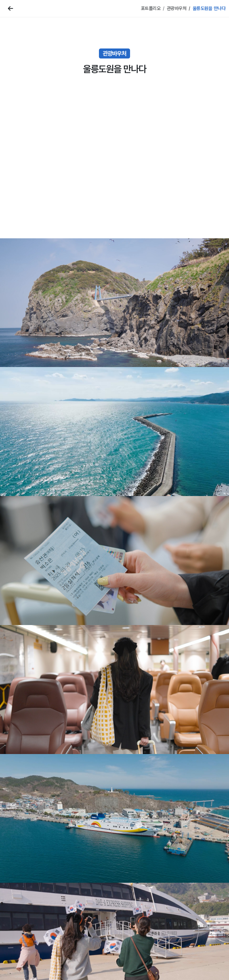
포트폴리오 (151, 8)
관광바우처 (177, 8)
